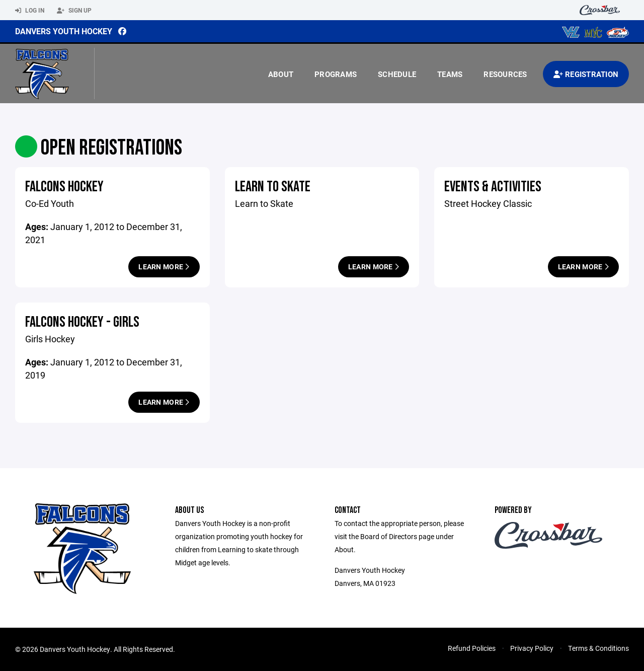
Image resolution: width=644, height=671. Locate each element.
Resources (505, 74)
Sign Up (74, 11)
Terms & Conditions (598, 648)
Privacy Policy (532, 648)
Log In (30, 11)
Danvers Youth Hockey (64, 31)
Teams (450, 74)
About (281, 74)
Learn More (164, 267)
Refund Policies (472, 648)
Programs (336, 74)
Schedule (397, 74)
